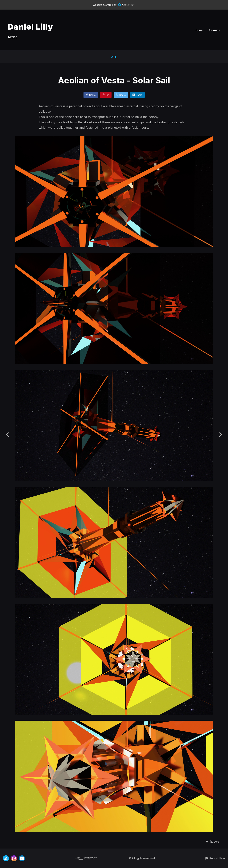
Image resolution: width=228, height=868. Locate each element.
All (114, 57)
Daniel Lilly (30, 27)
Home (199, 30)
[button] (212, 842)
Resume (214, 30)
